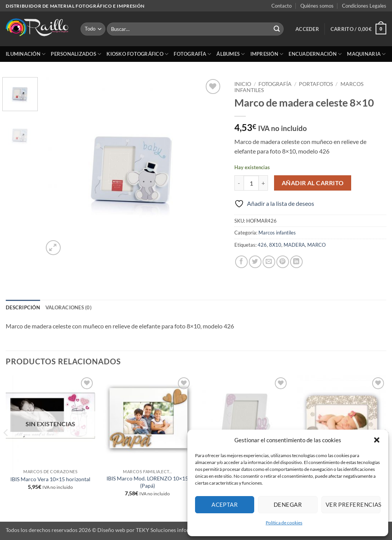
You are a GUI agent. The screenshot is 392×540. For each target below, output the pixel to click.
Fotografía (192, 54)
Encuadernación (315, 54)
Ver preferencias (353, 504)
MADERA (294, 245)
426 (262, 245)
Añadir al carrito (313, 183)
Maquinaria (366, 54)
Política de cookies (284, 523)
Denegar (288, 504)
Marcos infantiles (277, 233)
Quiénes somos (317, 6)
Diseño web (111, 530)
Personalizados (76, 54)
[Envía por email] (269, 262)
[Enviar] (277, 29)
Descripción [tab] (23, 307)
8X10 (275, 245)
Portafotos (316, 84)
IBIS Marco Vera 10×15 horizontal (50, 479)
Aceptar (225, 504)
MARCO (316, 245)
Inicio (243, 84)
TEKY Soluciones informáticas (172, 530)
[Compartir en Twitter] (255, 262)
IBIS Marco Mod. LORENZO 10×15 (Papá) (147, 482)
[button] (377, 440)
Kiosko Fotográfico (137, 54)
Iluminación (26, 54)
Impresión (267, 54)
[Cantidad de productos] (251, 183)
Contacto (281, 6)
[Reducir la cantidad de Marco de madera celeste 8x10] (239, 183)
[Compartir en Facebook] (241, 262)
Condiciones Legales (364, 6)
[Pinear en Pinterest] (283, 262)
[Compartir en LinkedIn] (296, 262)
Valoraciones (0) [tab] (69, 307)
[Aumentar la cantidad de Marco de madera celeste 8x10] (263, 183)
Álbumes (231, 54)
